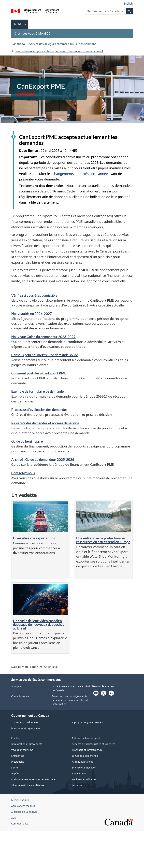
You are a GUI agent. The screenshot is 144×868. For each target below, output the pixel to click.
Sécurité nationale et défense (28, 785)
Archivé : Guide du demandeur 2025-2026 (43, 459)
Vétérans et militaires (84, 779)
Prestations (18, 762)
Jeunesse (77, 785)
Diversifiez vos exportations (34, 538)
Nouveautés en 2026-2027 (32, 314)
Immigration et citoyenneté (27, 744)
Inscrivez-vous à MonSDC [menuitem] (33, 33)
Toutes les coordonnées (25, 722)
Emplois (16, 738)
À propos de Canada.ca (24, 812)
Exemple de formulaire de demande (38, 391)
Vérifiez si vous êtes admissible (34, 295)
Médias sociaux (20, 800)
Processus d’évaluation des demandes (39, 410)
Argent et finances (82, 762)
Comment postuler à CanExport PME (39, 373)
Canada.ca (18, 44)
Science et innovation (84, 768)
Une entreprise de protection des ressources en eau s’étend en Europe (103, 540)
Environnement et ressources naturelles (34, 779)
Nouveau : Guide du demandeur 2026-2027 (43, 337)
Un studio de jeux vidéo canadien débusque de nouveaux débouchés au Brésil (39, 624)
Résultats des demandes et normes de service (45, 423)
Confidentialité (20, 824)
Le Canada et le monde (85, 756)
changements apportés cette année (80, 174)
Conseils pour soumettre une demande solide (45, 355)
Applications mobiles (23, 806)
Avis (14, 818)
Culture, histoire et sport (86, 738)
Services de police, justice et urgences (94, 744)
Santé (15, 768)
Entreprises (18, 756)
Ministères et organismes (26, 728)
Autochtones (79, 773)
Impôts (15, 773)
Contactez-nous (23, 473)
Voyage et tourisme (22, 750)
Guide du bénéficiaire (27, 441)
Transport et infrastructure (87, 750)
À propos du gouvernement (88, 722)
